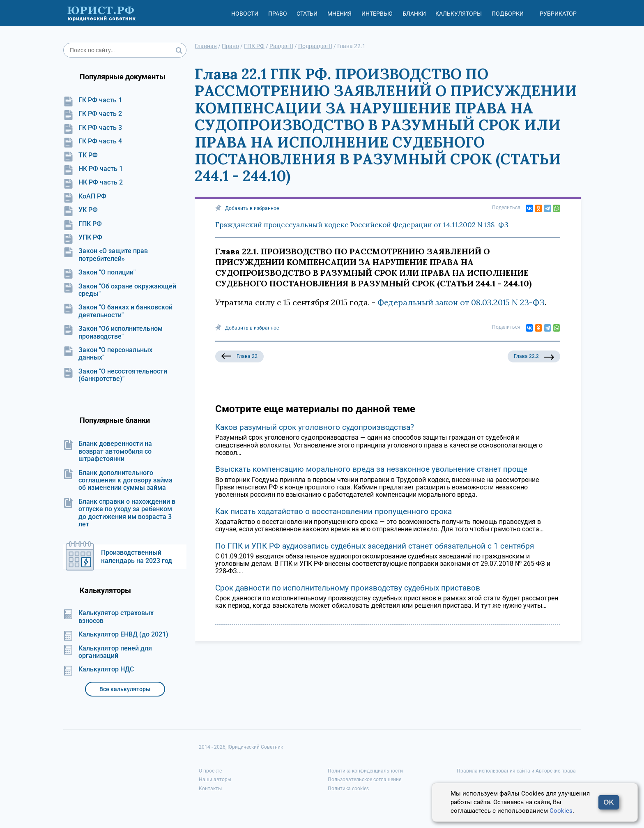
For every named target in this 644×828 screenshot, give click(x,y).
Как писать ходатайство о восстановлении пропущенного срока (333, 511)
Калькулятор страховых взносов (108, 617)
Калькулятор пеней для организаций (108, 652)
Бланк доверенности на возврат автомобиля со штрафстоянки (108, 451)
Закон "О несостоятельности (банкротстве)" (115, 375)
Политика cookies (348, 789)
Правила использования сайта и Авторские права (516, 771)
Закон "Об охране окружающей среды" (120, 290)
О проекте (210, 771)
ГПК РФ (83, 224)
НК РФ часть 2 (93, 182)
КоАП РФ (85, 196)
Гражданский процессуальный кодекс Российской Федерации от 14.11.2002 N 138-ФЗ (362, 225)
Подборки (508, 14)
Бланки (414, 14)
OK (609, 802)
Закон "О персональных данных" (108, 354)
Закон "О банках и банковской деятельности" (118, 311)
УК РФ (80, 210)
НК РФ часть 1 (93, 169)
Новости (245, 14)
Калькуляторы (459, 14)
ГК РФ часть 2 (93, 114)
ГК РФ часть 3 (93, 128)
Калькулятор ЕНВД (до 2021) (116, 634)
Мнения (339, 14)
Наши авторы (215, 780)
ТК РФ (80, 155)
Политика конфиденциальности (365, 771)
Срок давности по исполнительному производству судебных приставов (348, 588)
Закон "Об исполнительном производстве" (113, 332)
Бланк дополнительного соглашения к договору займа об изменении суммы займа (118, 481)
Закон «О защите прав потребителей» (106, 255)
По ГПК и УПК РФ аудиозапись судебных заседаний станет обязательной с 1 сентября (375, 546)
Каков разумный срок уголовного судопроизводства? (315, 427)
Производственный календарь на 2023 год (137, 557)
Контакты (210, 789)
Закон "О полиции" (99, 272)
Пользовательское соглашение (365, 780)
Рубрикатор (558, 14)
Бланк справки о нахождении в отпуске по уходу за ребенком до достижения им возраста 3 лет (119, 513)
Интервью (377, 14)
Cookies (561, 811)
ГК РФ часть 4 (93, 141)
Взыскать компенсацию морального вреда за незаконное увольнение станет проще (371, 469)
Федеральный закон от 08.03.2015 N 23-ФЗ (461, 302)
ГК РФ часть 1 (93, 100)
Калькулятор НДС (99, 669)
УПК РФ (83, 238)
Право (278, 14)
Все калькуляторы (125, 689)
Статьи (307, 14)
